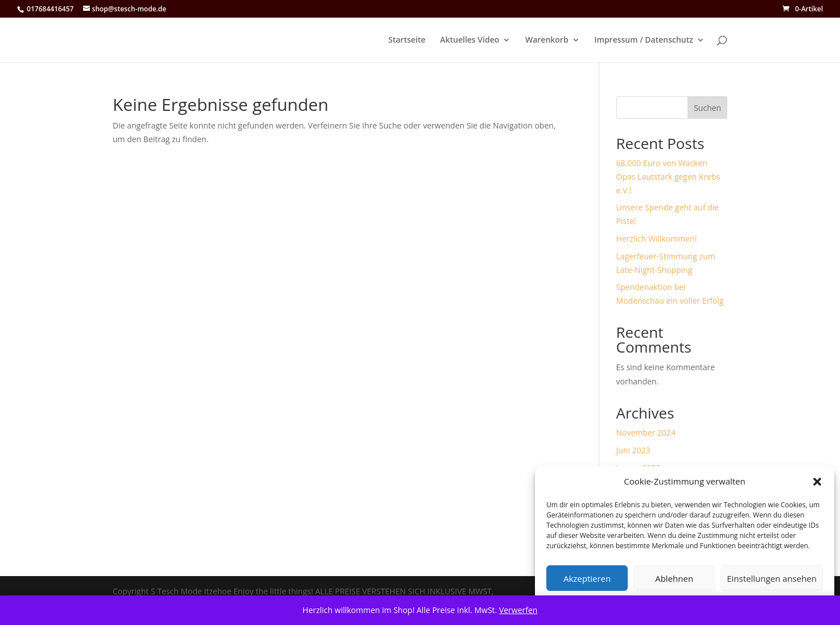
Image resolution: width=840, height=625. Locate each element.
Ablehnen (674, 578)
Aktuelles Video (470, 40)
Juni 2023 (633, 450)
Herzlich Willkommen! (657, 239)
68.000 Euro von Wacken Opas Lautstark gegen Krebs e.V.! (668, 177)
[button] (817, 482)
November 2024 (646, 432)
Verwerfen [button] (518, 610)
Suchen (707, 108)
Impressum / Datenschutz (644, 40)
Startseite (407, 40)
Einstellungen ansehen (772, 578)
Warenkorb (547, 40)
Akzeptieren (587, 578)
